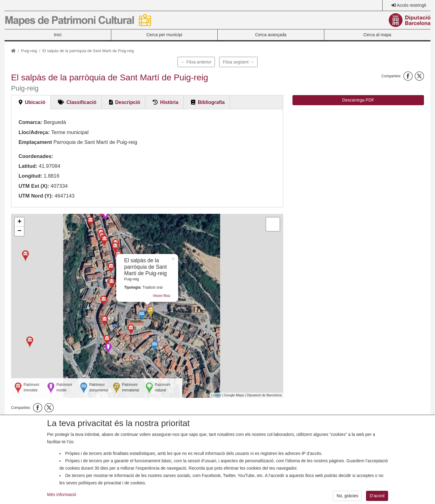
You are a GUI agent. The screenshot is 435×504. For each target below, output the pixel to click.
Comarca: (30, 122)
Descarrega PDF (358, 100)
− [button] (19, 231)
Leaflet (216, 395)
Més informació (62, 497)
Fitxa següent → (238, 62)
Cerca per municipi (164, 35)
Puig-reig (29, 51)
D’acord (377, 498)
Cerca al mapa (377, 35)
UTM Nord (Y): (36, 196)
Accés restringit (411, 5)
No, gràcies (347, 498)
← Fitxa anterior (196, 62)
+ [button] (19, 222)
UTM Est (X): (34, 186)
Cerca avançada (271, 35)
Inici (58, 35)
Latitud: (28, 166)
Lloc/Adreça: (34, 132)
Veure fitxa (161, 296)
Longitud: (30, 176)
